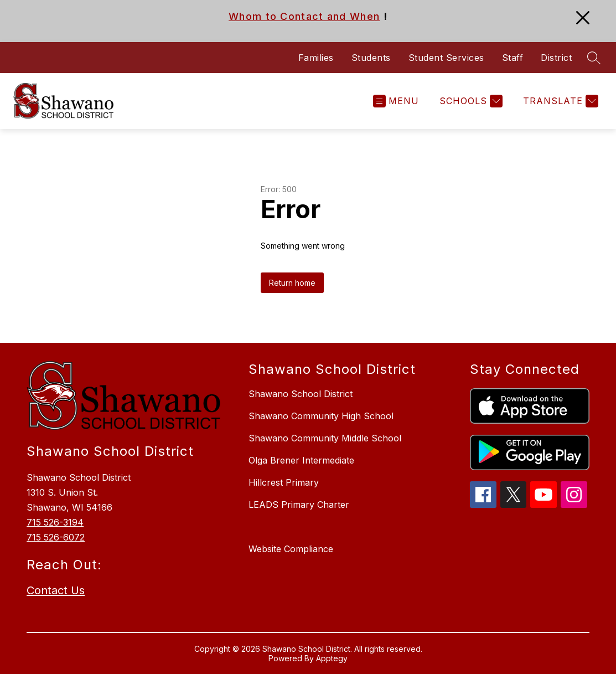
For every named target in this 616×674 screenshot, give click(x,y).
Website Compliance (291, 549)
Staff (513, 58)
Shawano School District (301, 394)
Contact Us (56, 590)
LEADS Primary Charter (299, 505)
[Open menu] (396, 101)
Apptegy (332, 658)
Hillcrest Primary (284, 482)
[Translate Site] (559, 101)
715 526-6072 (56, 537)
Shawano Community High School (321, 416)
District (556, 58)
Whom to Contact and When (304, 16)
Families (316, 58)
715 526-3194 (55, 522)
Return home (292, 283)
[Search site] (594, 58)
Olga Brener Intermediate (301, 460)
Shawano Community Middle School (325, 438)
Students (371, 58)
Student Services (446, 58)
